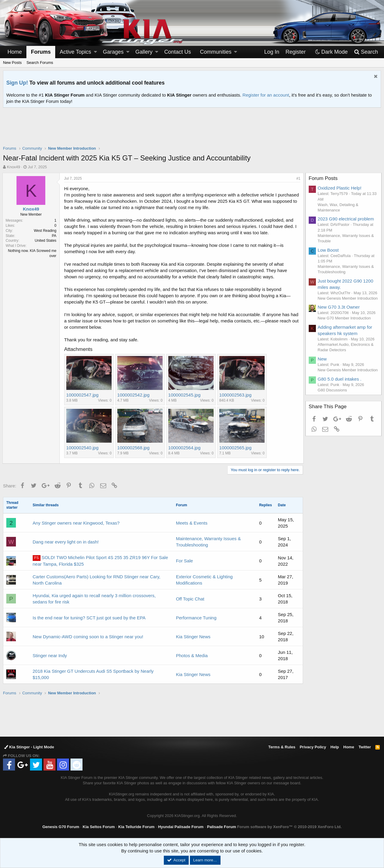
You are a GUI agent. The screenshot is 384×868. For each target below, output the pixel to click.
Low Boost (329, 250)
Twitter (365, 747)
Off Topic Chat (190, 599)
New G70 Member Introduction (345, 329)
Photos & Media (192, 655)
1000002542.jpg (134, 395)
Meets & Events (192, 523)
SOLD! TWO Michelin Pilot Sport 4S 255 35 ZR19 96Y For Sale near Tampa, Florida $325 (100, 561)
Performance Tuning (196, 618)
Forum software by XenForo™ (289, 827)
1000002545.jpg (185, 395)
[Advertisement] (192, 130)
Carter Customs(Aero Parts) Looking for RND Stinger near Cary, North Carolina (97, 580)
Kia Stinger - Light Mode (29, 747)
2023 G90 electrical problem (346, 219)
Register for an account (266, 95)
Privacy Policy (313, 747)
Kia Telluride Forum (136, 827)
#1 (298, 178)
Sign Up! (17, 83)
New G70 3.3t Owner (339, 318)
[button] (95, 52)
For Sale (184, 561)
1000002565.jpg (236, 448)
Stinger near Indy (50, 655)
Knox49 (13, 167)
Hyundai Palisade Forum (181, 827)
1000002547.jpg (83, 395)
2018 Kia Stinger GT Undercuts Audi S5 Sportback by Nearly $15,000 (93, 674)
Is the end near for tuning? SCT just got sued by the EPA (89, 618)
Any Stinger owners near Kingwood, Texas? (76, 523)
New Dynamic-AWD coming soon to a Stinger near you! (88, 637)
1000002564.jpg (185, 448)
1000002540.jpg (83, 448)
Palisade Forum (222, 827)
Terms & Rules (282, 747)
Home (15, 52)
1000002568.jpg (134, 448)
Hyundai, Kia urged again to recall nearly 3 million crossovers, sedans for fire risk (94, 599)
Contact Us (177, 52)
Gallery (144, 52)
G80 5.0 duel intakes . (340, 395)
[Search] (366, 52)
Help (335, 747)
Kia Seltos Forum (99, 827)
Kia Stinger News (193, 637)
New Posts (12, 63)
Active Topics (75, 52)
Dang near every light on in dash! (66, 542)
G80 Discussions (333, 406)
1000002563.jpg (236, 395)
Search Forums (40, 63)
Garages (113, 52)
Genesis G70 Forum (61, 827)
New (323, 370)
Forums (41, 52)
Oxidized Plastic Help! (340, 188)
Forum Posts (324, 178)
